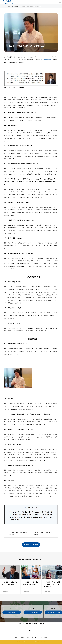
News (40, 638)
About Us (22, 638)
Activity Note (34, 638)
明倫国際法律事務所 (46, 60)
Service (28, 638)
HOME (16, 638)
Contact (45, 638)
